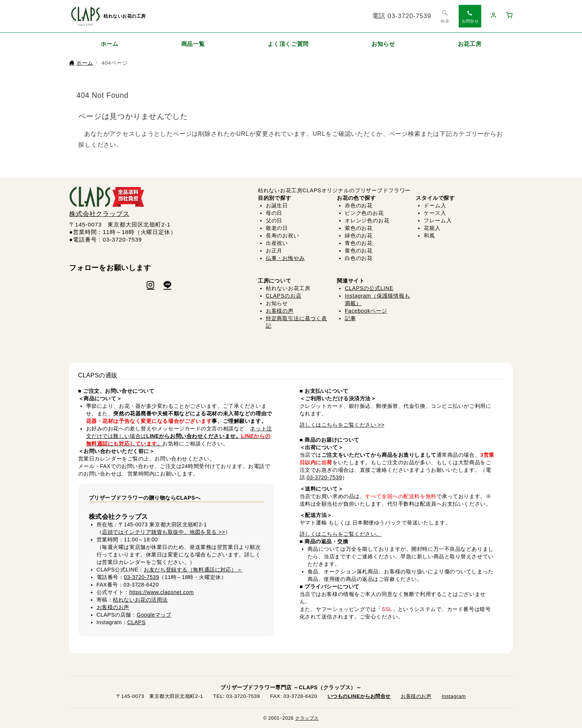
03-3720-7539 (141, 577)
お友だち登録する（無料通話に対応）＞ (193, 570)
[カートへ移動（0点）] (509, 16)
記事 (350, 318)
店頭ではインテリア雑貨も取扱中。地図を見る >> (164, 532)
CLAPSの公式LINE (369, 288)
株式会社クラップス (99, 214)
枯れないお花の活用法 (140, 600)
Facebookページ (366, 311)
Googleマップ (154, 615)
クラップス (307, 718)
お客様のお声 (113, 607)
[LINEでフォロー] (167, 286)
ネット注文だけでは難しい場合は (179, 436)
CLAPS (136, 622)
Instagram (454, 696)
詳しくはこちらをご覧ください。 (341, 534)
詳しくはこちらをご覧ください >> (342, 425)
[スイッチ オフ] (445, 16)
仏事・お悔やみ (285, 258)
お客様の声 (280, 311)
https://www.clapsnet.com (161, 592)
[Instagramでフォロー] (151, 286)
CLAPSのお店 (284, 296)
